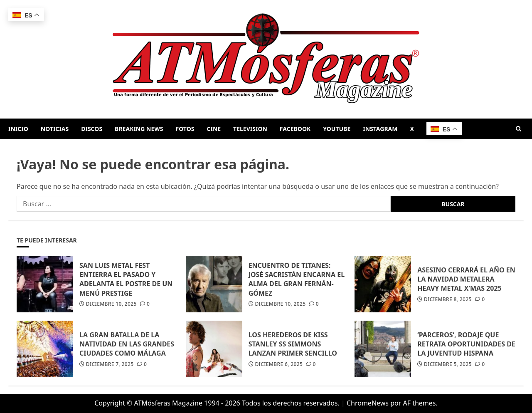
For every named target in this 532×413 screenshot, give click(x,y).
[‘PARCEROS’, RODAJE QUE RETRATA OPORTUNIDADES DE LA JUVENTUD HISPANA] (383, 349)
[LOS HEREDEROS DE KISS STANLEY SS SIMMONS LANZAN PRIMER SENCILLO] (214, 349)
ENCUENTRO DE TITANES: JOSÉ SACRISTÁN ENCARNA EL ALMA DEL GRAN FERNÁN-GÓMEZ (297, 279)
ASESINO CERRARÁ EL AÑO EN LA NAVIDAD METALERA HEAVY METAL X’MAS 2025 (466, 279)
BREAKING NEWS (139, 129)
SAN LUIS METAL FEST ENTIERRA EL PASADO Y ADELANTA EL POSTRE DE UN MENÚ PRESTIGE (126, 279)
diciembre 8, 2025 (448, 299)
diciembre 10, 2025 (111, 304)
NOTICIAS (55, 129)
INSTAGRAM (380, 129)
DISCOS (92, 129)
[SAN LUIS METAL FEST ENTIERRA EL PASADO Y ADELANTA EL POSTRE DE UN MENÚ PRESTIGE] (45, 284)
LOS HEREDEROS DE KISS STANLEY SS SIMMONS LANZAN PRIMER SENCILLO (293, 344)
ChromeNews (368, 403)
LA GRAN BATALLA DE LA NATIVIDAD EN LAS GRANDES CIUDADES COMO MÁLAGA (127, 344)
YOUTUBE (337, 129)
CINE (214, 129)
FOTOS (185, 129)
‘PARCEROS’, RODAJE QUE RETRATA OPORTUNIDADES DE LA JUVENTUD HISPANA (466, 344)
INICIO (18, 129)
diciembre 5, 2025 (448, 364)
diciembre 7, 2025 (110, 364)
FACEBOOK (295, 129)
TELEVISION (250, 129)
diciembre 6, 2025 (279, 364)
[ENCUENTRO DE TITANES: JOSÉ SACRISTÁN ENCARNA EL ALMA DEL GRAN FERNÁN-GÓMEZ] (214, 284)
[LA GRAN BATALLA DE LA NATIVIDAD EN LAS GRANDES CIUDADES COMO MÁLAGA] (45, 349)
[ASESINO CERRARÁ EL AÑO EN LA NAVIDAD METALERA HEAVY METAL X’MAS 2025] (383, 284)
